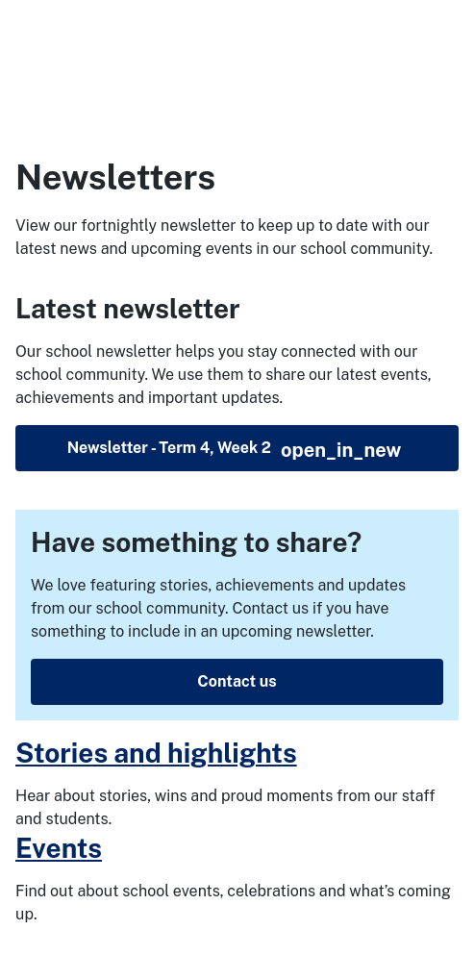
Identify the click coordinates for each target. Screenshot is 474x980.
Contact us (237, 681)
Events (59, 848)
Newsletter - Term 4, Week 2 (235, 450)
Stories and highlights (156, 753)
